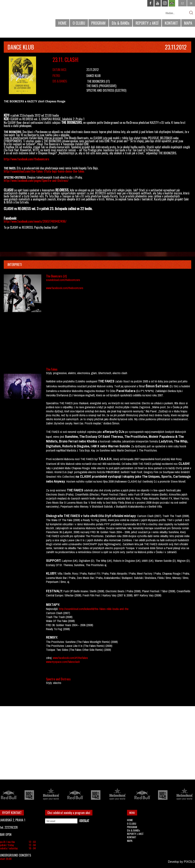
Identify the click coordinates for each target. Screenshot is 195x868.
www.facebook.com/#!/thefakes (70, 658)
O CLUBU (79, 23)
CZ (183, 3)
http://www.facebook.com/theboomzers (26, 159)
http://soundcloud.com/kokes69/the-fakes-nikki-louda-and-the (93, 609)
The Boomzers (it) (98, 81)
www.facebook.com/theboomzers (65, 288)
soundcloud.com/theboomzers (63, 280)
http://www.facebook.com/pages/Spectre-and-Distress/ (36, 180)
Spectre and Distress (100, 90)
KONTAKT (171, 23)
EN (191, 3)
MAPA (188, 23)
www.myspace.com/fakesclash (63, 662)
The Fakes (92, 86)
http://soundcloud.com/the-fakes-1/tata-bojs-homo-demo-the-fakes (44, 171)
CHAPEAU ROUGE (20, 15)
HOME (62, 23)
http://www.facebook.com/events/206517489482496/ (35, 221)
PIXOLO (189, 862)
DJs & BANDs (121, 23)
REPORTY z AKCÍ (147, 23)
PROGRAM (98, 23)
